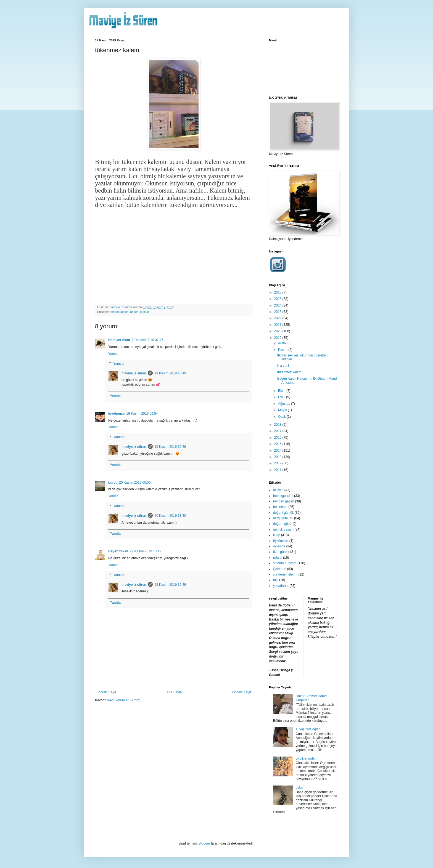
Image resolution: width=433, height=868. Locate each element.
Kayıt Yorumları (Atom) (124, 700)
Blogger (204, 843)
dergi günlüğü (283, 518)
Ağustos (285, 404)
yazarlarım (281, 586)
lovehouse (116, 414)
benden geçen (119, 312)
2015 (278, 444)
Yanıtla (113, 354)
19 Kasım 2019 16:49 (170, 373)
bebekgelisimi (283, 496)
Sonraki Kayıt (106, 692)
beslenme (280, 507)
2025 (278, 299)
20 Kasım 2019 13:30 (170, 516)
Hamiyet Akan (119, 340)
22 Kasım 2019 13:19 (146, 551)
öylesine (279, 546)
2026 (278, 292)
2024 (278, 305)
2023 (278, 312)
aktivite (278, 490)
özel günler (281, 552)
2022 (278, 318)
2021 (278, 325)
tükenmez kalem (289, 372)
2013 (278, 457)
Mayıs (283, 410)
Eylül (282, 397)
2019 (278, 338)
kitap (277, 535)
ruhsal (278, 558)
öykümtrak (281, 541)
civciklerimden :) (308, 758)
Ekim (282, 391)
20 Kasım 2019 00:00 (135, 483)
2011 (278, 470)
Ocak (282, 417)
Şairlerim (280, 569)
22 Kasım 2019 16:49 (170, 585)
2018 (278, 425)
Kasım (283, 350)
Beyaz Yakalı (118, 551)
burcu (113, 483)
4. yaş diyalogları (308, 729)
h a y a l (283, 366)
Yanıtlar (119, 364)
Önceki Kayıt (242, 692)
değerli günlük (139, 312)
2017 (278, 431)
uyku (299, 787)
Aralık (283, 343)
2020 (278, 331)
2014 (278, 451)
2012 (278, 463)
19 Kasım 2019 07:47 (147, 340)
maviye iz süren (134, 373)
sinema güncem (285, 563)
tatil (276, 580)
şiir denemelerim (285, 574)
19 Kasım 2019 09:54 (142, 414)
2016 (278, 438)
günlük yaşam (283, 529)
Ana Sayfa (174, 692)
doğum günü (282, 524)
